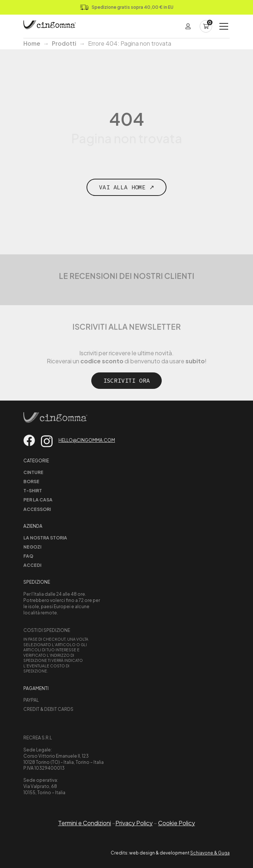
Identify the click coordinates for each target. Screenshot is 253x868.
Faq (28, 556)
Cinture (33, 472)
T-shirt (33, 491)
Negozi (32, 547)
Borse (31, 482)
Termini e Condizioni (85, 823)
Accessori (37, 509)
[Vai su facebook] (29, 440)
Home (32, 43)
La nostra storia (45, 538)
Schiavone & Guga (210, 853)
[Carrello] (206, 26)
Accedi (32, 565)
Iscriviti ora (127, 380)
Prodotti (64, 43)
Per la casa (38, 500)
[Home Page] (50, 26)
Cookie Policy (177, 823)
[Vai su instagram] (47, 441)
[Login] (188, 26)
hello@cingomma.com (87, 440)
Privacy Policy (134, 823)
